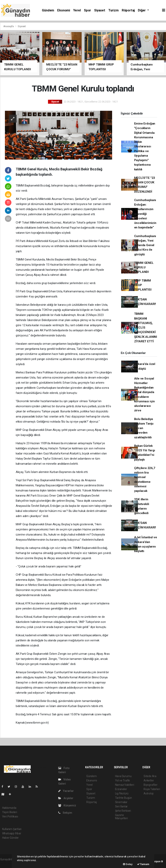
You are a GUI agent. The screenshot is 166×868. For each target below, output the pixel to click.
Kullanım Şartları (12, 829)
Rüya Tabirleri (152, 789)
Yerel (77, 10)
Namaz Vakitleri (125, 785)
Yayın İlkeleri (10, 812)
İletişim (65, 813)
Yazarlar (66, 791)
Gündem (48, 10)
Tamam (143, 864)
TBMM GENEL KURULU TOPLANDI (144, 267)
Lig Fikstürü (122, 793)
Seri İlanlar (121, 806)
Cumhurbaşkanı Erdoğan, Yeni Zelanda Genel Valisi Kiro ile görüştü (145, 245)
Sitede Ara (150, 776)
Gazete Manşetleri (121, 817)
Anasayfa (9, 26)
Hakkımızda (9, 808)
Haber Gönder (11, 838)
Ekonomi (64, 10)
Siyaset (100, 10)
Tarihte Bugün (124, 798)
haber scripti (8, 863)
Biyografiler (151, 785)
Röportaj (128, 10)
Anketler (149, 780)
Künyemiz (67, 805)
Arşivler (66, 798)
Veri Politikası (10, 816)
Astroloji (148, 793)
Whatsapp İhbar (12, 833)
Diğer (142, 10)
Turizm (113, 10)
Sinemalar (121, 802)
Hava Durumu (123, 776)
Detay (128, 864)
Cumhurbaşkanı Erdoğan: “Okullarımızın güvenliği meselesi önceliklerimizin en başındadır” (145, 214)
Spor (88, 10)
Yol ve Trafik (123, 780)
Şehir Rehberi (123, 811)
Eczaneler (121, 789)
